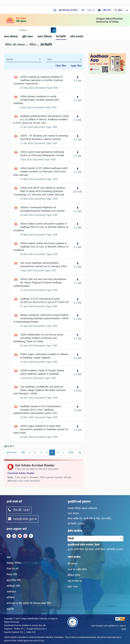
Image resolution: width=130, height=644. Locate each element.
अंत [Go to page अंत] (79, 453)
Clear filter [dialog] (61, 66)
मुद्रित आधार (28, 37)
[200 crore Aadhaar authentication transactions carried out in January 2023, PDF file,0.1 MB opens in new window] (78, 265)
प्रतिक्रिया (11, 597)
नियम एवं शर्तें (13, 569)
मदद (8, 557)
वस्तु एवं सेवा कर (75, 581)
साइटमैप (10, 609)
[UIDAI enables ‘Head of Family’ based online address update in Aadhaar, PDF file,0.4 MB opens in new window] (78, 373)
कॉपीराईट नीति (13, 586)
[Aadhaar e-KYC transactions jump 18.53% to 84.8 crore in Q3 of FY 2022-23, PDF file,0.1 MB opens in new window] (78, 301)
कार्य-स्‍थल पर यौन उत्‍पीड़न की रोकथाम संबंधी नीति (29, 603)
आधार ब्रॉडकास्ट (11, 37)
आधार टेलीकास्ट (45, 37)
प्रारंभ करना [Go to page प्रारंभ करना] (12, 453)
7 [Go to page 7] (63, 453)
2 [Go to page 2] (35, 453)
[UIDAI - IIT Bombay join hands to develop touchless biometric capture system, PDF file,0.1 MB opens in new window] (78, 138)
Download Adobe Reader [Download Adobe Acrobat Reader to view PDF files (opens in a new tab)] (21, 473)
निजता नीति (12, 574)
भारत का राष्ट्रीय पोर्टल (77, 569)
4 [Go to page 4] (47, 453)
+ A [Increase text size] (88, 10)
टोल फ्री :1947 (19, 510)
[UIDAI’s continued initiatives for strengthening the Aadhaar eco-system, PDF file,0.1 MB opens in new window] (78, 210)
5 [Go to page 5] (52, 453)
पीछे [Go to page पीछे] (23, 453)
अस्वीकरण (11, 592)
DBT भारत (73, 587)
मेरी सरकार (72, 564)
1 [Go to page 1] (30, 453)
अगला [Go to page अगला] (71, 453)
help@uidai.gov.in (23, 519)
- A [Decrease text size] (93, 10)
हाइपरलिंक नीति (14, 580)
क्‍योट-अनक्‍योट (77, 37)
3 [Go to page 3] (41, 453)
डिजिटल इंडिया (74, 575)
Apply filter (76, 66)
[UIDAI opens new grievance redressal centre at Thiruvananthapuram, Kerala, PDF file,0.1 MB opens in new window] (78, 154)
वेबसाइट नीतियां (14, 563)
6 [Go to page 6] (58, 453)
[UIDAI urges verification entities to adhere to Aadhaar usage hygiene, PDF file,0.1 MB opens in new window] (78, 356)
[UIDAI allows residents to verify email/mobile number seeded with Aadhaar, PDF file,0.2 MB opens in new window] (78, 99)
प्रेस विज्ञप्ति (61, 37)
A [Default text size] (91, 10)
